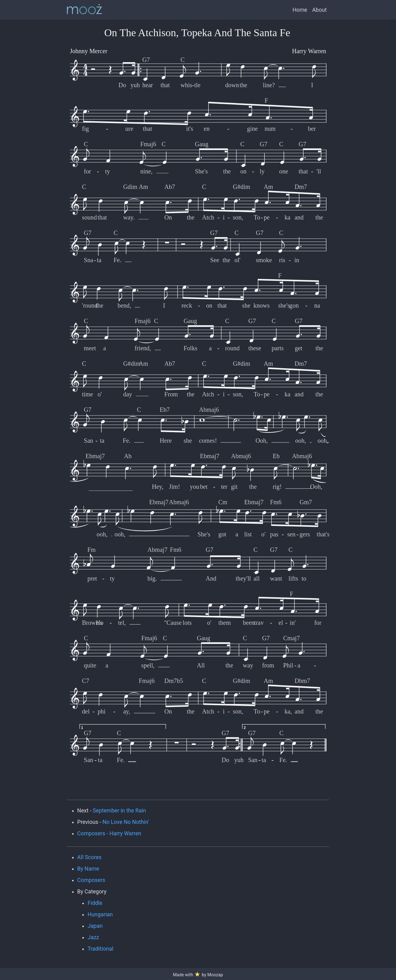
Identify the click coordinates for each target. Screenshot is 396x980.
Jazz (93, 937)
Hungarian (100, 914)
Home (300, 10)
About (319, 10)
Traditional (100, 949)
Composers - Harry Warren (109, 833)
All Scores (90, 857)
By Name (88, 869)
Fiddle (95, 903)
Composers (91, 880)
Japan (95, 926)
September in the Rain (119, 811)
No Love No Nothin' (126, 822)
